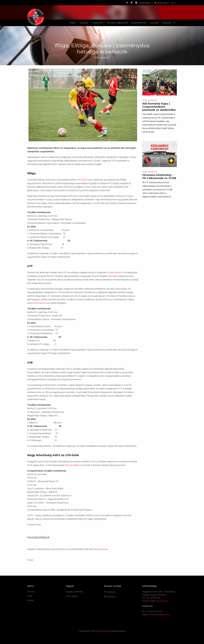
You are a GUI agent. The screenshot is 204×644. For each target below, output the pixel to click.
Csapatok (99, 23)
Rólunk (156, 23)
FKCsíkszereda (102, 631)
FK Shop (31, 592)
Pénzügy (167, 23)
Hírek (74, 23)
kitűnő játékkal (74, 465)
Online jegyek (72, 596)
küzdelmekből (114, 272)
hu (174, 3)
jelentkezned (101, 549)
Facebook (110, 592)
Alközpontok (140, 23)
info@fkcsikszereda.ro (158, 601)
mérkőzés (82, 180)
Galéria (85, 23)
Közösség (147, 3)
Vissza (30, 560)
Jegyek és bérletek (118, 23)
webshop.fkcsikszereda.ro (159, 615)
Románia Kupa (42, 303)
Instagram (110, 597)
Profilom (162, 3)
